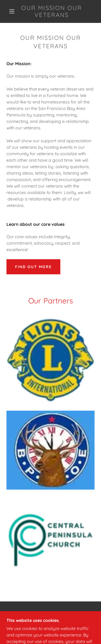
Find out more (33, 267)
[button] (12, 11)
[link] (51, 11)
